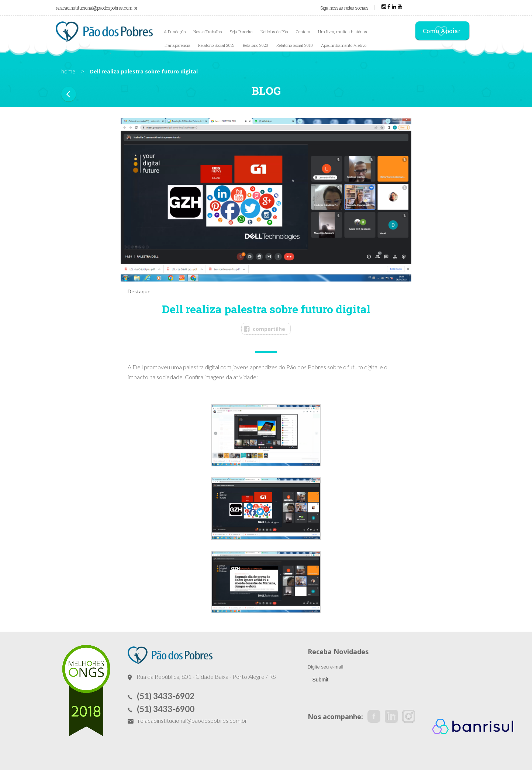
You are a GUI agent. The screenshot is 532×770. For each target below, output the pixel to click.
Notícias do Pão (274, 32)
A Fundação (175, 32)
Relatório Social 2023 (216, 45)
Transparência (177, 45)
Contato (303, 32)
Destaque (139, 291)
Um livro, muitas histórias (343, 32)
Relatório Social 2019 (295, 45)
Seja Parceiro (241, 32)
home (68, 71)
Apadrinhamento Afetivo (344, 45)
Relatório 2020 (255, 45)
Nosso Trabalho (208, 32)
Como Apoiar (442, 31)
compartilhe (269, 329)
